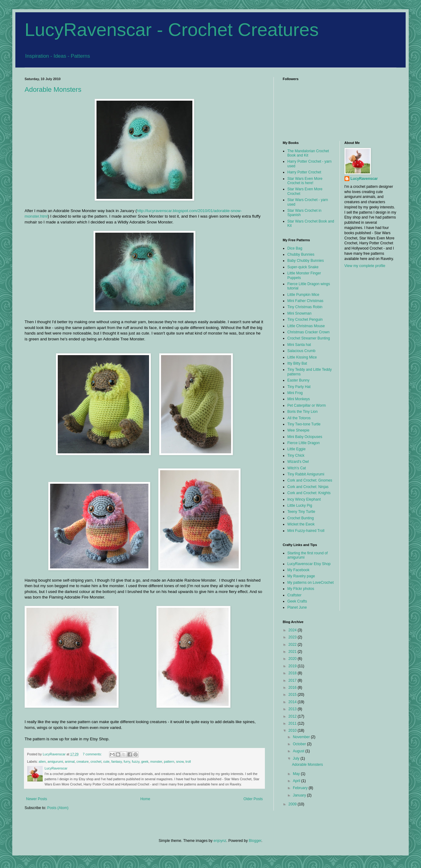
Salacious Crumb (301, 351)
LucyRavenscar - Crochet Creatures (172, 30)
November (302, 737)
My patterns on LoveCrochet (311, 583)
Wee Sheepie (298, 430)
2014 (293, 702)
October (300, 744)
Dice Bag (295, 248)
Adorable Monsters (53, 89)
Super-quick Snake (303, 267)
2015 (293, 695)
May (297, 774)
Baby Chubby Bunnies (306, 261)
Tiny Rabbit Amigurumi (306, 474)
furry (127, 761)
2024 (293, 630)
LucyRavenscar (364, 179)
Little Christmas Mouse (306, 326)
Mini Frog (295, 393)
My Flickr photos (301, 589)
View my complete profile (365, 266)
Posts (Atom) (58, 808)
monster (156, 761)
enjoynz (220, 841)
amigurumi (55, 761)
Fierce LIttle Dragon (303, 443)
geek (145, 761)
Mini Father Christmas (305, 301)
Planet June (297, 607)
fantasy (116, 761)
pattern (169, 761)
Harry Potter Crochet (304, 172)
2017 (293, 680)
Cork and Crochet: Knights (309, 493)
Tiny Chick (296, 455)
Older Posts (253, 799)
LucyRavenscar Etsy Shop (309, 564)
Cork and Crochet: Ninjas (308, 487)
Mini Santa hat (299, 345)
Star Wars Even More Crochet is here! (305, 181)
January (300, 795)
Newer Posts (37, 799)
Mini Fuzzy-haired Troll (306, 531)
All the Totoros (299, 418)
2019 (293, 666)
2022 (293, 645)
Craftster (294, 595)
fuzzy (136, 761)
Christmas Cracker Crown (308, 332)
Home (145, 799)
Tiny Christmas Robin (305, 307)
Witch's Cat (297, 468)
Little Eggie (296, 449)
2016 (293, 688)
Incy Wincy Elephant (304, 499)
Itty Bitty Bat (297, 363)
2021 (293, 652)
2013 (293, 709)
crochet (96, 761)
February (301, 788)
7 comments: (93, 754)
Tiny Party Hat (299, 387)
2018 (293, 673)
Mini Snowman (299, 313)
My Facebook (298, 570)
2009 (293, 804)
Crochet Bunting (301, 518)
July (297, 758)
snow (180, 761)
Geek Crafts (297, 601)
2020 (293, 659)
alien (42, 761)
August (299, 751)
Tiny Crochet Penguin (305, 320)
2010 (293, 730)
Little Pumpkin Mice (303, 295)
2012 (293, 716)
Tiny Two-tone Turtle (304, 424)
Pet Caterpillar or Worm (307, 405)
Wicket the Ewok (301, 524)
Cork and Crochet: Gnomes (310, 480)
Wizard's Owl (298, 462)
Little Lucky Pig (300, 506)
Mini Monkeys (299, 399)
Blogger (255, 841)
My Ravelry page (301, 576)
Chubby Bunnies (301, 254)
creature (83, 761)
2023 (293, 637)
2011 (293, 723)
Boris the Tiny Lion (303, 412)
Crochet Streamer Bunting (309, 338)
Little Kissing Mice (302, 357)
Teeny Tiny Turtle (301, 512)
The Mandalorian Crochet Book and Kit (308, 153)
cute (106, 761)
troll (188, 761)
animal (70, 761)
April (297, 781)
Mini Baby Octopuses (305, 437)
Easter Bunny (298, 380)
